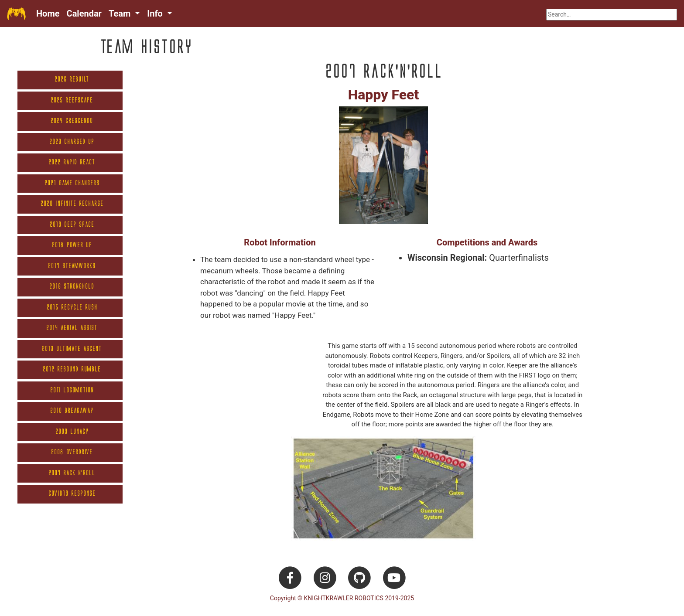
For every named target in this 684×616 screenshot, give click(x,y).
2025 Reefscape (72, 100)
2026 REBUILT (72, 80)
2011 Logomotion (72, 390)
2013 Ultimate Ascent (72, 349)
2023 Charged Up (72, 142)
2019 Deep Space (72, 225)
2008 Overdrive (72, 452)
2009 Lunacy (72, 432)
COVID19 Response (72, 494)
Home (48, 14)
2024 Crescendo (72, 121)
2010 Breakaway (72, 411)
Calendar (84, 14)
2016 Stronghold (72, 287)
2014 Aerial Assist (72, 328)
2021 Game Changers (72, 183)
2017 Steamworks (72, 266)
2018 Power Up (72, 245)
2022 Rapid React (72, 162)
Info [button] (156, 14)
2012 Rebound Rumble (72, 369)
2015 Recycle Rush (72, 308)
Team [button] (121, 14)
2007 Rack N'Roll (72, 473)
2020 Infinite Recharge (72, 204)
